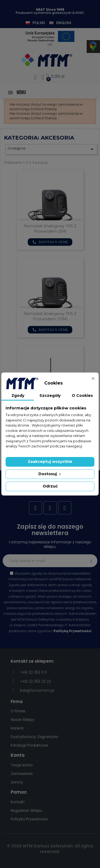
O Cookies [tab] (82, 395)
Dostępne (51, 149)
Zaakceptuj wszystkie (50, 462)
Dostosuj (50, 474)
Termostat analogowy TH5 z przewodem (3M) (50, 229)
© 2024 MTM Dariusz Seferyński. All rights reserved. (50, 849)
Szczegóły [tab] (50, 395)
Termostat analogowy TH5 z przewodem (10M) (50, 316)
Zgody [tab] (18, 395)
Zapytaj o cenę (50, 242)
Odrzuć (50, 486)
